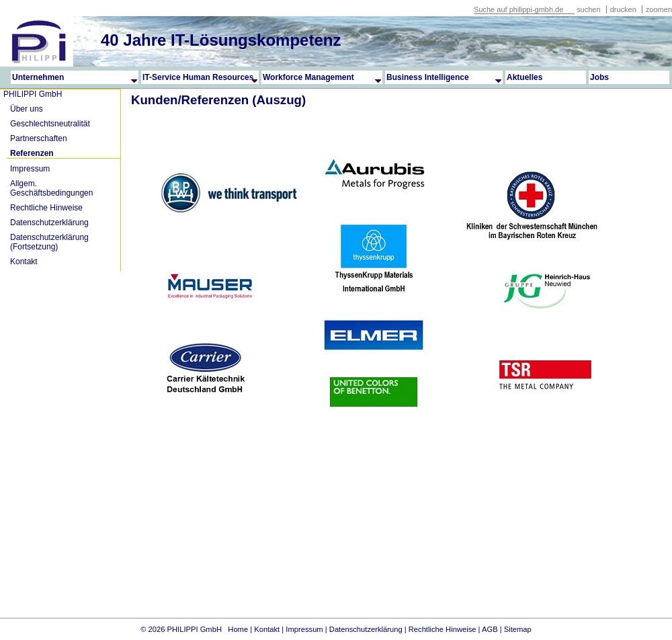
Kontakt (24, 262)
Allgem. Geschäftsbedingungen (51, 188)
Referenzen (32, 153)
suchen (588, 9)
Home (238, 629)
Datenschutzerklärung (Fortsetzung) (49, 242)
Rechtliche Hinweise (46, 208)
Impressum (30, 169)
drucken (624, 9)
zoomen (659, 9)
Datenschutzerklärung (49, 223)
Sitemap (518, 629)
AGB (490, 629)
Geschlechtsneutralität (50, 124)
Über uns (27, 109)
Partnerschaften (39, 138)
